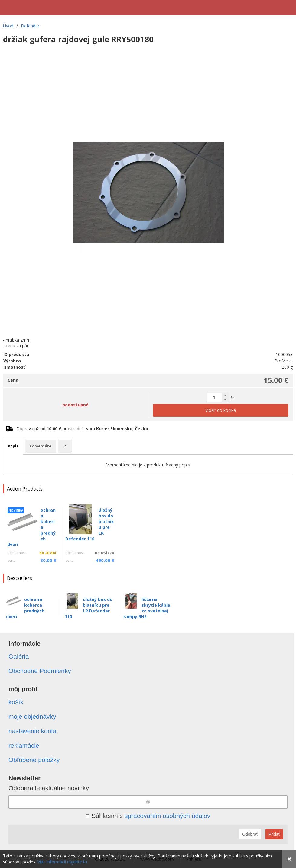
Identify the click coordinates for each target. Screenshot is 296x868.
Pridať (274, 834)
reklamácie (24, 745)
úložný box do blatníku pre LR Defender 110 (89, 608)
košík (16, 702)
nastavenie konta (33, 731)
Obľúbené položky (34, 760)
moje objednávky (32, 716)
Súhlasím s (148, 816)
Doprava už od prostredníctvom (82, 429)
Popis (13, 446)
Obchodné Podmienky (40, 671)
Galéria (19, 656)
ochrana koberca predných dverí (25, 608)
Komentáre (41, 446)
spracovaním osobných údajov (168, 816)
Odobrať (250, 834)
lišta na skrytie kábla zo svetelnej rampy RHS (147, 608)
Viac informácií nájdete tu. (63, 862)
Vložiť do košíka (221, 410)
